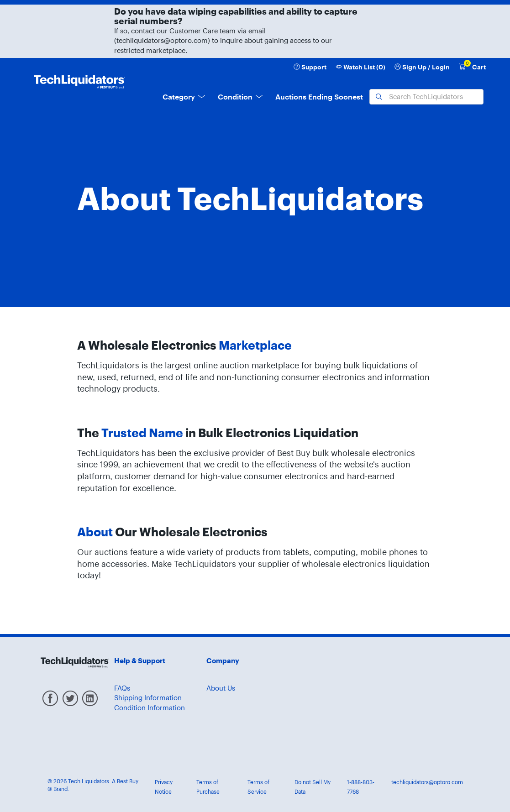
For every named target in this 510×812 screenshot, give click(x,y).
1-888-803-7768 (361, 787)
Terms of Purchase (208, 787)
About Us (221, 688)
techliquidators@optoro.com (427, 782)
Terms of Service (258, 787)
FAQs (122, 688)
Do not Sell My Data (313, 787)
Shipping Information (148, 698)
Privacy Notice (164, 787)
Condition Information (150, 708)
